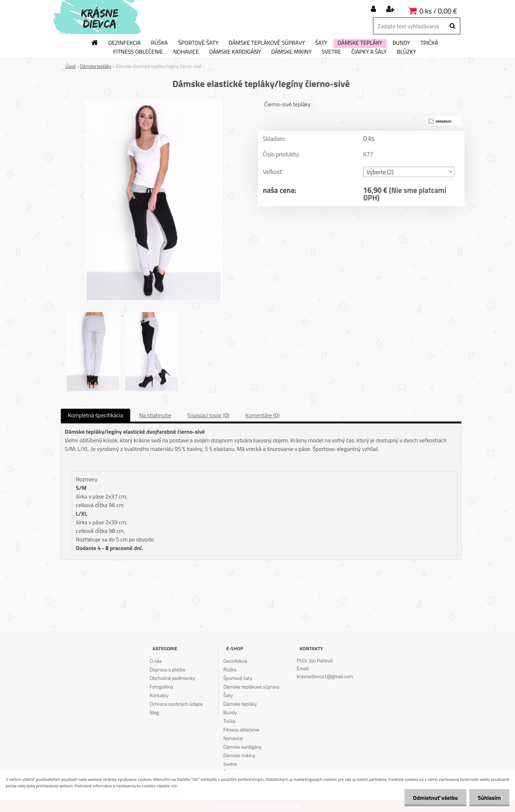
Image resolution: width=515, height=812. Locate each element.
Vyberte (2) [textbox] (380, 172)
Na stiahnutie (155, 415)
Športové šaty (198, 43)
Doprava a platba (167, 669)
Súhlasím (489, 798)
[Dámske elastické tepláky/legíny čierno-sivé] (154, 102)
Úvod (70, 66)
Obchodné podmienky (172, 678)
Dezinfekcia (125, 43)
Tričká (429, 43)
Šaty (321, 43)
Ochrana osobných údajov (176, 704)
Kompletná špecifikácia (95, 415)
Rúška (159, 43)
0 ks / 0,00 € (438, 11)
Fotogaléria (161, 687)
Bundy (401, 43)
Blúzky (407, 52)
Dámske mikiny (291, 52)
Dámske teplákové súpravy (267, 43)
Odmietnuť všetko (434, 798)
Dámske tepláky (360, 43)
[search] (452, 26)
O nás (155, 661)
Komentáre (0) (262, 415)
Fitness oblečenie (138, 52)
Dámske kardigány (235, 52)
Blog (154, 712)
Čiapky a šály (369, 52)
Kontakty (159, 695)
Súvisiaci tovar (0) (208, 415)
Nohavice (186, 52)
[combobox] (409, 172)
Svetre (332, 52)
